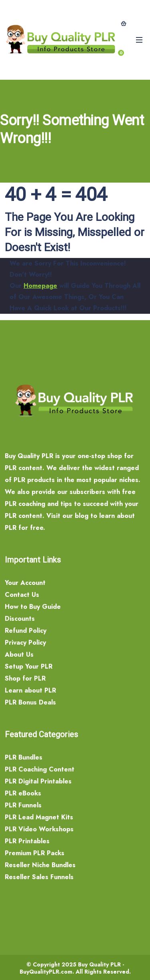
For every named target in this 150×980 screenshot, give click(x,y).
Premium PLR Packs (35, 853)
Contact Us (22, 595)
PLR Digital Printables (38, 781)
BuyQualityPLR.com (46, 972)
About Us (19, 654)
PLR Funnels (23, 805)
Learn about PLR (30, 690)
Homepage (40, 286)
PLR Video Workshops (39, 829)
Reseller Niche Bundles (40, 865)
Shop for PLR (25, 678)
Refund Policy (26, 631)
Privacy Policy (25, 643)
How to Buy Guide (33, 607)
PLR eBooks (23, 793)
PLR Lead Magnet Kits (39, 817)
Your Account (25, 583)
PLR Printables (27, 841)
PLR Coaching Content (40, 769)
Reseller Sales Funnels (39, 877)
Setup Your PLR (29, 666)
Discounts (20, 619)
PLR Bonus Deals (30, 702)
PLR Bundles (24, 757)
